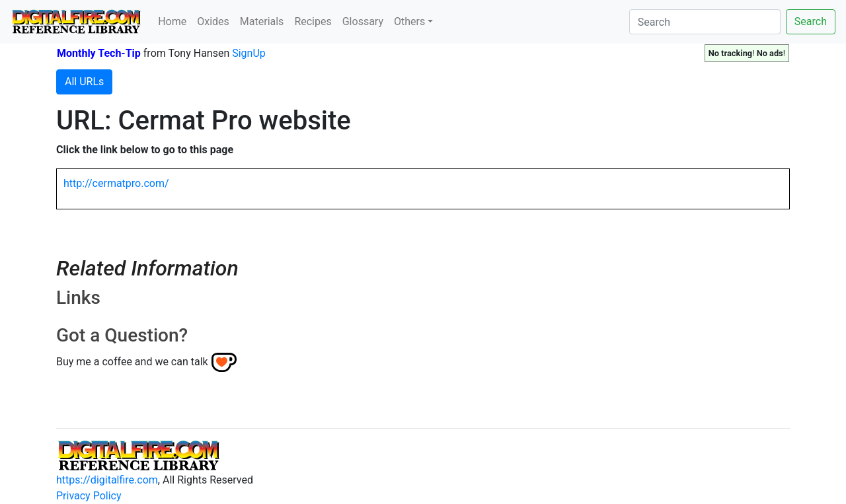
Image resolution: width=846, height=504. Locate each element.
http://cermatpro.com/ (116, 183)
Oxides (213, 21)
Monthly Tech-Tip (99, 53)
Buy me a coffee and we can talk (132, 362)
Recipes (313, 21)
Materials (262, 21)
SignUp (249, 53)
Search (811, 21)
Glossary (363, 21)
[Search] (705, 22)
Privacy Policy (89, 496)
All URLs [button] (84, 82)
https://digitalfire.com (107, 480)
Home (172, 21)
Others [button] (409, 21)
